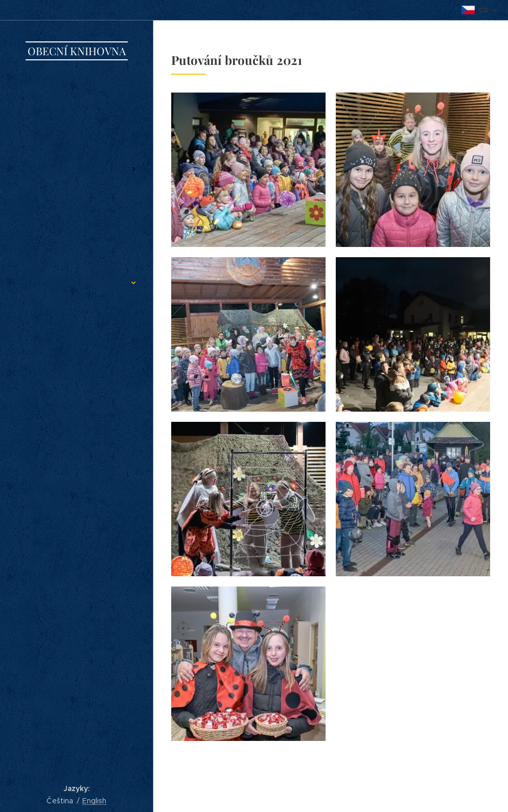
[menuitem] (77, 101)
